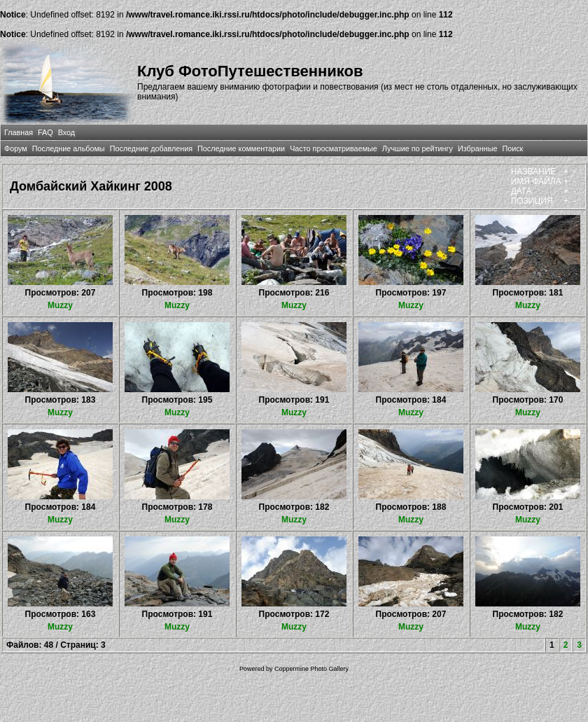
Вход (66, 132)
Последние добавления (151, 148)
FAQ (45, 132)
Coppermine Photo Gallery (311, 669)
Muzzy (60, 305)
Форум (16, 148)
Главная (19, 132)
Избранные (477, 148)
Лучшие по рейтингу (418, 148)
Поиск (512, 148)
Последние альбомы (69, 148)
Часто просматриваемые (334, 148)
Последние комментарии (241, 148)
